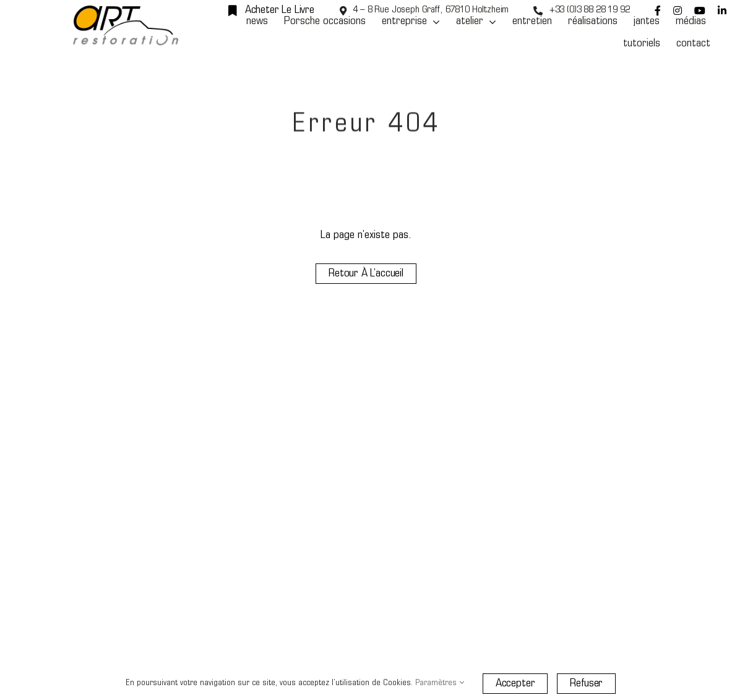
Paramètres (440, 683)
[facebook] (658, 11)
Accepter (515, 684)
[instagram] (678, 11)
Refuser (586, 684)
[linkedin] (722, 11)
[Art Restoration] (126, 11)
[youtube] (700, 11)
